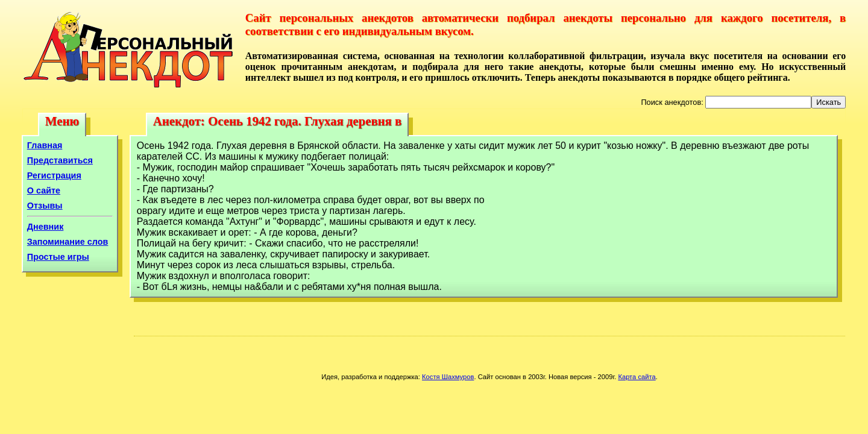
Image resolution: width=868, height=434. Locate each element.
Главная (45, 145)
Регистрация (54, 175)
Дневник (46, 227)
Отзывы (45, 206)
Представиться (60, 160)
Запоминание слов (68, 242)
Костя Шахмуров (448, 377)
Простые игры (58, 257)
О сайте (44, 190)
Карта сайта (637, 377)
